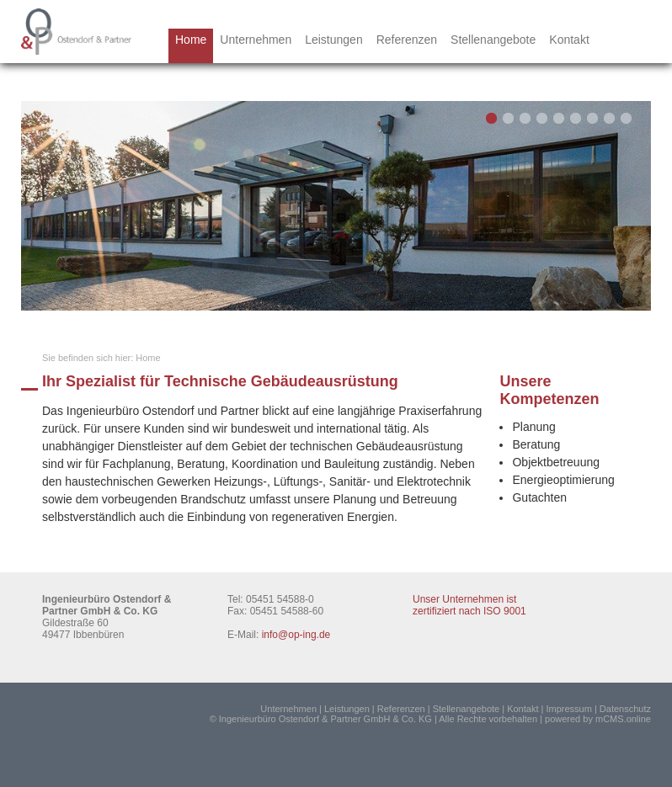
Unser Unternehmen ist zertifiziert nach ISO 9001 (469, 605)
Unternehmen (256, 40)
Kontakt (569, 40)
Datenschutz (625, 709)
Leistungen (334, 40)
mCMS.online (623, 719)
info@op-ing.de (296, 635)
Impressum (568, 709)
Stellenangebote (493, 40)
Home (191, 40)
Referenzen (407, 40)
